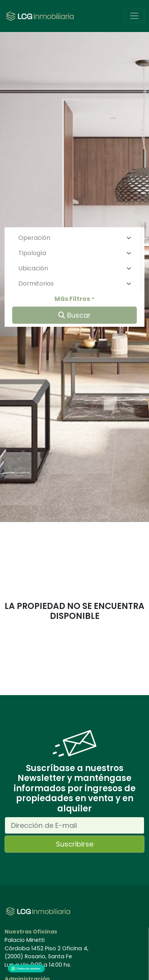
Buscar (74, 315)
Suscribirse (75, 844)
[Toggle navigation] (134, 16)
